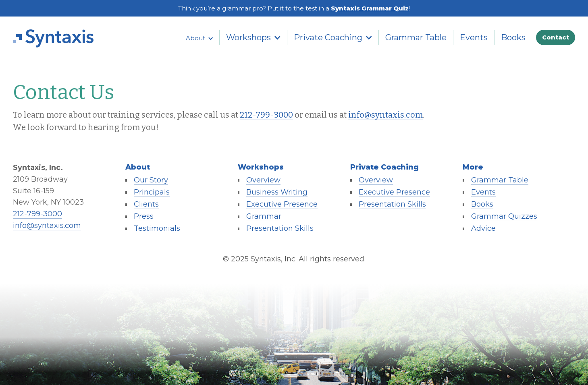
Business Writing (277, 192)
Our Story (151, 180)
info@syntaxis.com (385, 115)
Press (144, 216)
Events (474, 37)
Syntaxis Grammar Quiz (370, 8)
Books (513, 37)
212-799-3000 (266, 115)
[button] (199, 38)
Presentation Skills (280, 228)
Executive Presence (282, 204)
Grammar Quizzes (504, 216)
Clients (146, 204)
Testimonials (157, 228)
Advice (483, 228)
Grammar (264, 216)
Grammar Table (416, 37)
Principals (152, 192)
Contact (556, 37)
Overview (263, 180)
